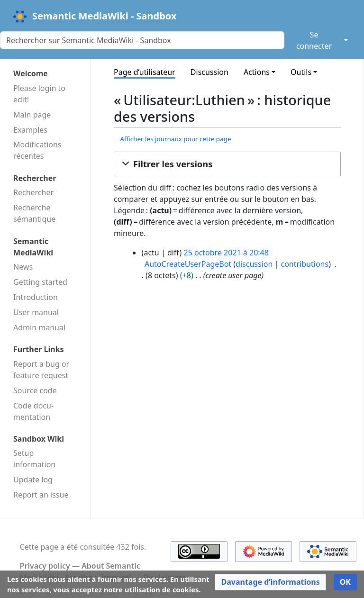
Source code (35, 390)
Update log (33, 480)
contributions (305, 264)
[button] (227, 164)
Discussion (209, 72)
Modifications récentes (37, 150)
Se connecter (314, 40)
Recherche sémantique (34, 213)
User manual (36, 312)
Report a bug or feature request (41, 370)
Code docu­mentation (33, 411)
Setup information (34, 459)
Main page (32, 115)
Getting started (40, 282)
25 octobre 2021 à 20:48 (226, 253)
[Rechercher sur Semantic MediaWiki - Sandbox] (142, 40)
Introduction (36, 297)
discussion (254, 264)
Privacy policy (45, 566)
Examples (30, 130)
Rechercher (33, 192)
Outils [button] (301, 72)
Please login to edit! (39, 94)
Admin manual (39, 327)
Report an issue (41, 495)
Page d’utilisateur (145, 72)
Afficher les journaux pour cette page (175, 139)
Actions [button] (257, 72)
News (23, 267)
